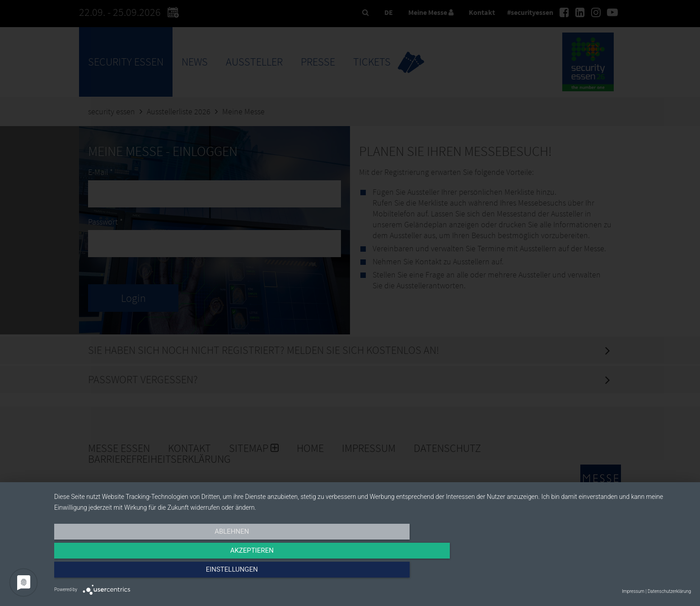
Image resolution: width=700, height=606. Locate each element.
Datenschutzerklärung (669, 591)
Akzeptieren (373, 573)
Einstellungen (595, 573)
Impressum (633, 591)
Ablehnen (149, 573)
